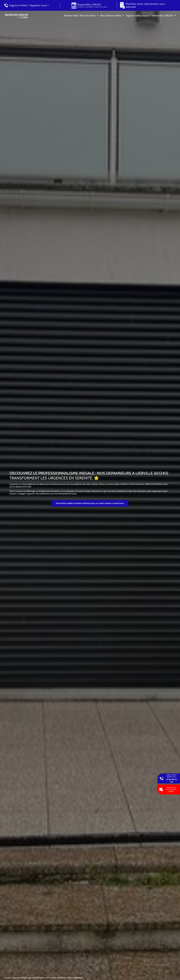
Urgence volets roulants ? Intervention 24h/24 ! (150, 16)
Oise (69, 978)
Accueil (7, 978)
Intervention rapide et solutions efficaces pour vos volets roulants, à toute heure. (90, 503)
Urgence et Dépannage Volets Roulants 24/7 (31, 978)
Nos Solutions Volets (111, 16)
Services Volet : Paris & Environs (80, 16)
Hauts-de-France (58, 978)
